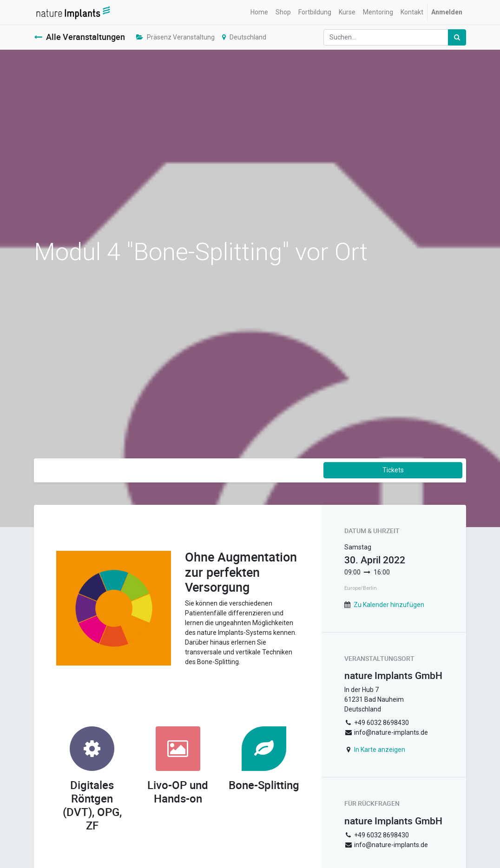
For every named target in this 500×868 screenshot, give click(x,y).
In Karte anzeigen (380, 750)
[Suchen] (457, 37)
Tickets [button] (393, 470)
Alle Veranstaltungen (79, 37)
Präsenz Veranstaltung (175, 37)
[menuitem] (259, 12)
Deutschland (244, 37)
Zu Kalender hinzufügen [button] (389, 605)
